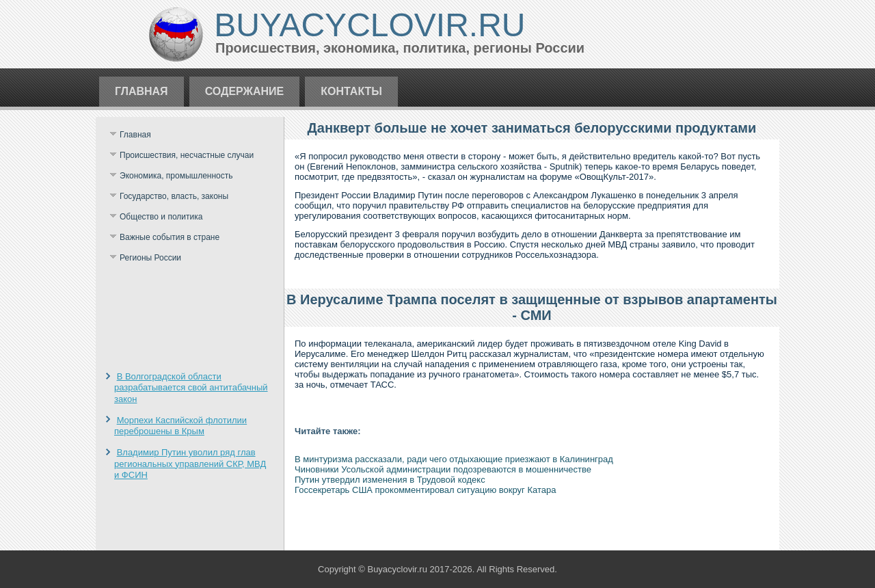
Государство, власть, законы (174, 196)
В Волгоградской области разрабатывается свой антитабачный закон (191, 388)
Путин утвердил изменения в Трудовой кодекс (390, 480)
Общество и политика (161, 217)
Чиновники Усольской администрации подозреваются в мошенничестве (443, 469)
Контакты (351, 91)
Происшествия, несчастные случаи (187, 155)
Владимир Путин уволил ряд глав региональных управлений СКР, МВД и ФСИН (190, 464)
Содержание (245, 91)
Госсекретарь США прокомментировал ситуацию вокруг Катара (425, 490)
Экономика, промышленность (176, 176)
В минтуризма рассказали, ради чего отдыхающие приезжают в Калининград (454, 459)
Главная (142, 91)
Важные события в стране (170, 237)
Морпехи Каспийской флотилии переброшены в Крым (180, 426)
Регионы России (150, 258)
